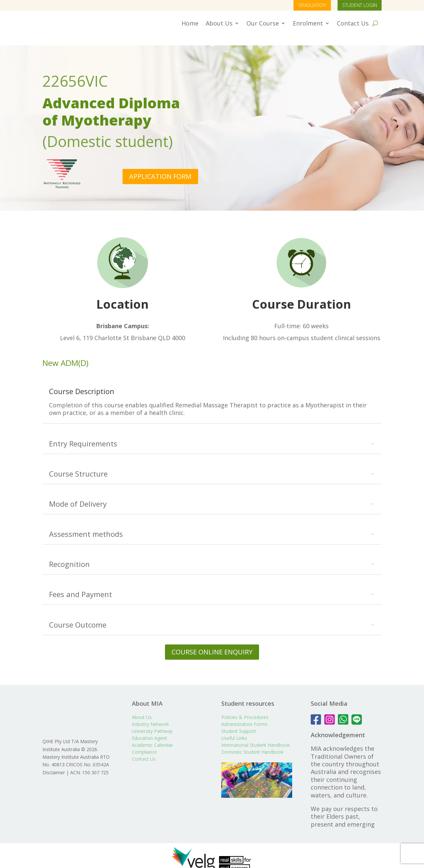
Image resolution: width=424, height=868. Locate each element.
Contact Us (353, 23)
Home (190, 23)
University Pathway (152, 721)
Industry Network (150, 715)
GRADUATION (312, 5)
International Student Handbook (256, 735)
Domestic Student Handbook (252, 742)
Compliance (144, 742)
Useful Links (234, 728)
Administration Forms (244, 715)
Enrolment (308, 23)
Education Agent (149, 728)
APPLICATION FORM (160, 167)
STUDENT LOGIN (360, 5)
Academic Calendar (152, 735)
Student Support (239, 721)
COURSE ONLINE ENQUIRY (212, 642)
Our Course (263, 23)
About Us (219, 23)
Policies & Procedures (245, 708)
